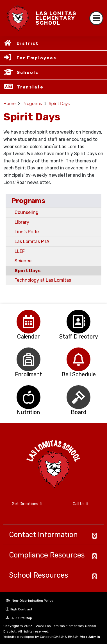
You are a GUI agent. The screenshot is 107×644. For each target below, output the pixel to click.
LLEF (20, 251)
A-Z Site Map (19, 618)
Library (22, 222)
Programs (32, 104)
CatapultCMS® (52, 637)
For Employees (37, 58)
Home (9, 104)
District (28, 43)
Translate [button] (30, 87)
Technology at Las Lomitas (43, 280)
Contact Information (43, 535)
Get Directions (27, 504)
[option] (29, 322)
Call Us (80, 504)
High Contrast (21, 609)
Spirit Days (59, 104)
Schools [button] (28, 73)
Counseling (27, 212)
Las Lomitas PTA (32, 242)
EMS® (73, 637)
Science (23, 261)
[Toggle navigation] (96, 18)
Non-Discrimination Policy (29, 601)
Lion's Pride (27, 232)
